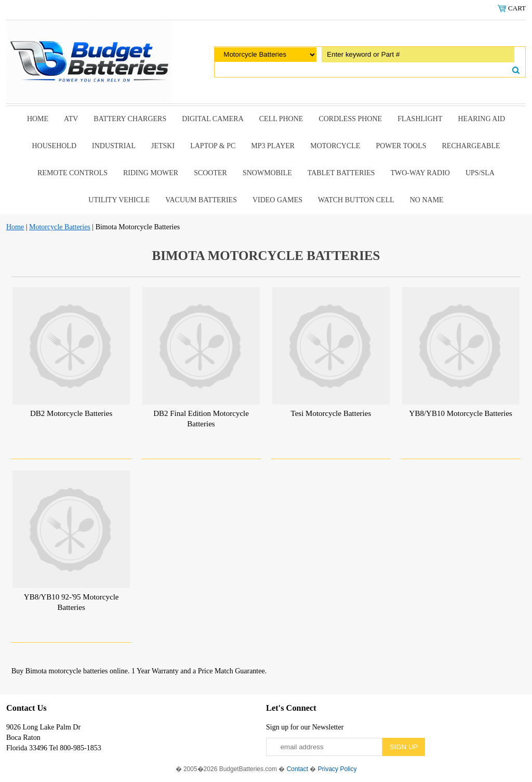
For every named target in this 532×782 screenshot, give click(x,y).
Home (38, 119)
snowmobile (267, 173)
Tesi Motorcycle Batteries (331, 413)
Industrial (114, 146)
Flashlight (420, 119)
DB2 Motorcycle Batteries (71, 413)
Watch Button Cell (356, 200)
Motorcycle (335, 146)
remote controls (72, 173)
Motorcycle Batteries (60, 227)
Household (54, 146)
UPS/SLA (480, 173)
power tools (401, 146)
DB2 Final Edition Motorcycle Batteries (201, 419)
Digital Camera (213, 119)
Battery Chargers (130, 119)
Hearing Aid (482, 119)
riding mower (151, 173)
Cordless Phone (350, 119)
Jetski (163, 146)
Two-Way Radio (420, 173)
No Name (427, 200)
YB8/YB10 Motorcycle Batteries (461, 413)
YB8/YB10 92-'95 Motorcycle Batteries (71, 602)
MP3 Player (273, 146)
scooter (210, 173)
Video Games (277, 200)
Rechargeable (471, 146)
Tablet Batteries (341, 173)
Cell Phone (281, 119)
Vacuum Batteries (201, 200)
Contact (297, 769)
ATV (71, 119)
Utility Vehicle (119, 200)
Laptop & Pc (213, 146)
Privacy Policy (337, 769)
